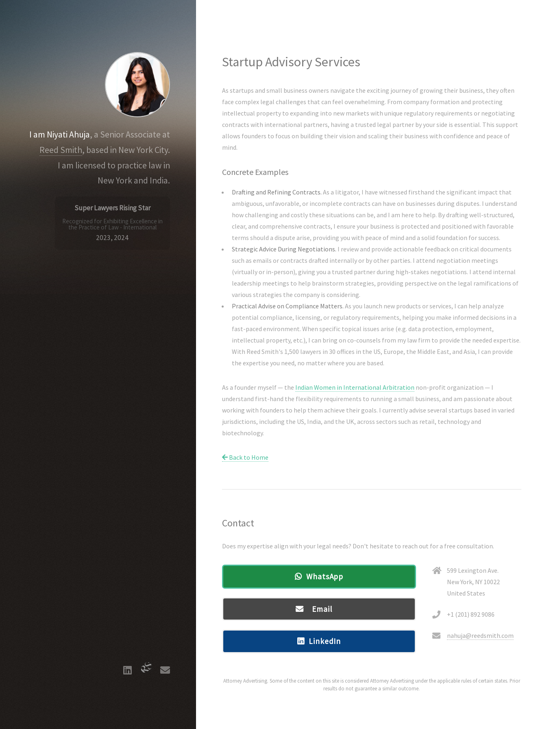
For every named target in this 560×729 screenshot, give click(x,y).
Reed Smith (61, 150)
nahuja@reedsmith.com (480, 635)
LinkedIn (325, 641)
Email (325, 609)
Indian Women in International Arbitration (355, 387)
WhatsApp (325, 576)
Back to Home (245, 457)
